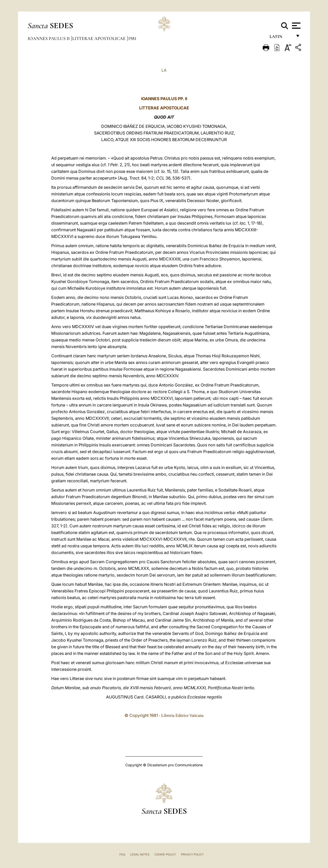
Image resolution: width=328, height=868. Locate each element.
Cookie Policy (165, 854)
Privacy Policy (192, 854)
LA (164, 70)
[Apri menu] (296, 26)
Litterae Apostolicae (99, 38)
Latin (281, 38)
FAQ (122, 854)
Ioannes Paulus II (49, 38)
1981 (132, 38)
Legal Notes (140, 854)
